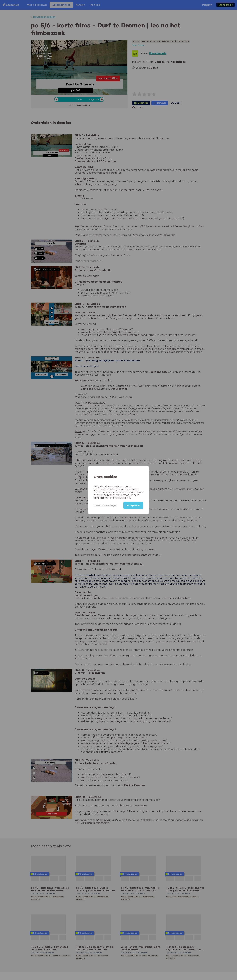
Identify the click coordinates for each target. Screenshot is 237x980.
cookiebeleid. (123, 498)
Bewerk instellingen (106, 505)
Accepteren (133, 505)
